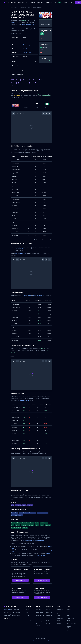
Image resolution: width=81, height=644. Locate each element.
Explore (78, 2)
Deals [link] (14, 83)
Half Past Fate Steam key (21, 249)
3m (17, 113)
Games (15, 8)
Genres (48, 609)
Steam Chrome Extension (51, 2)
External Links (24, 66)
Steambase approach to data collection (34, 541)
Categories (49, 612)
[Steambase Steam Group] (8, 618)
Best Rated (39, 609)
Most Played (21, 2)
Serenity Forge (27, 45)
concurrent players (27, 24)
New (27, 2)
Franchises (49, 624)
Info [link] (31, 83)
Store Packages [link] (22, 83)
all (24, 113)
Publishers (49, 621)
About (45, 641)
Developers (49, 618)
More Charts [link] (45, 83)
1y (21, 113)
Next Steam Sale (71, 623)
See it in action (20, 580)
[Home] (11, 8)
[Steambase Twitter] (10, 618)
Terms (34, 641)
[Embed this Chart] (44, 113)
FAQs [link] (13, 86)
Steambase (7, 610)
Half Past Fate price (20, 253)
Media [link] (37, 83)
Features (24, 62)
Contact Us (51, 641)
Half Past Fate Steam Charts (35, 8)
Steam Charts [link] (15, 80)
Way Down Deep (27, 53)
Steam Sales (40, 2)
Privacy (29, 641)
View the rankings (42, 598)
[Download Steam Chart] (49, 113)
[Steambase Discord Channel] (5, 618)
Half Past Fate (23, 8)
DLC (27, 612)
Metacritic (49, 553)
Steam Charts (29, 621)
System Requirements (24, 74)
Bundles (28, 618)
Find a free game (42, 580)
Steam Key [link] (42, 80)
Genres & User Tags (24, 70)
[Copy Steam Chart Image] (47, 113)
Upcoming (33, 2)
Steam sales (27, 295)
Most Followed (40, 615)
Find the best (20, 598)
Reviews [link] (24, 80)
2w (14, 113)
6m (17, 260)
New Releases (40, 618)
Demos (28, 615)
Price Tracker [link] (33, 80)
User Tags (49, 615)
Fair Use (40, 641)
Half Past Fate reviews (44, 355)
